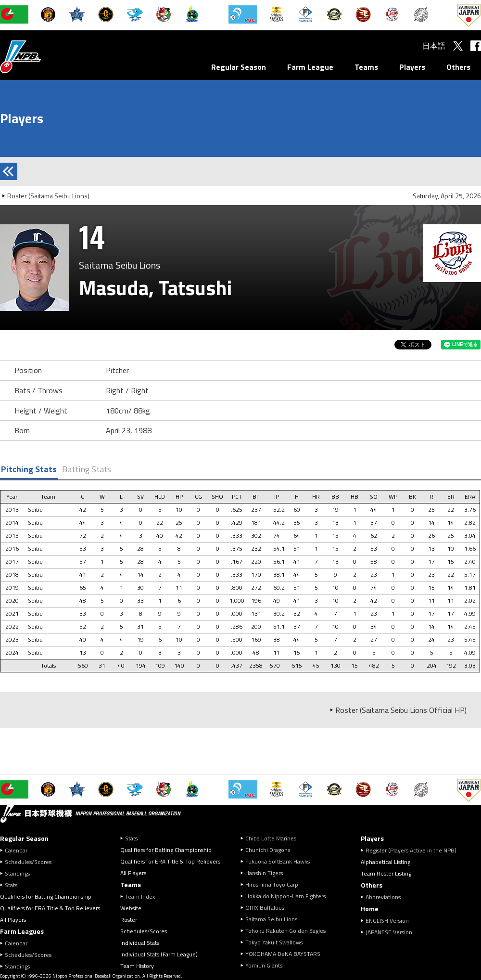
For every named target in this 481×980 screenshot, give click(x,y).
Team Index (140, 896)
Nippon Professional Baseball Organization (45, 57)
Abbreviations (383, 897)
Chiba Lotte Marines (271, 838)
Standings (17, 873)
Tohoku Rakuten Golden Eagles (285, 931)
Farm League (310, 67)
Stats (11, 885)
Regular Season (239, 67)
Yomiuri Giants (264, 965)
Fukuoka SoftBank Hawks (278, 861)
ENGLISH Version (387, 921)
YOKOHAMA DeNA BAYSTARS (283, 954)
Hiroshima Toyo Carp (272, 884)
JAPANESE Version (389, 932)
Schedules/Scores (28, 862)
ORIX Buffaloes (265, 908)
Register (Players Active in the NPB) (414, 850)
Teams (366, 67)
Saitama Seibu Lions (271, 919)
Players (412, 67)
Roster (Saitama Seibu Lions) (48, 196)
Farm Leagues (22, 931)
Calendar (16, 850)
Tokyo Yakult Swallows (274, 942)
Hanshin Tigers (264, 873)
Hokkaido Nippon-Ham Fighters (285, 896)
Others (458, 67)
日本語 (434, 46)
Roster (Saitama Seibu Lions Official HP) (401, 710)
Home (370, 909)
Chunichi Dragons (268, 850)
